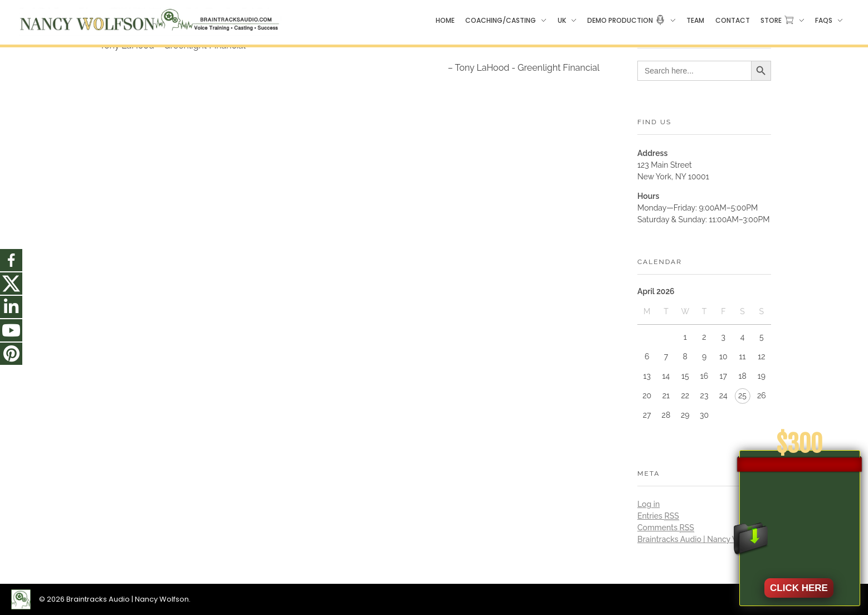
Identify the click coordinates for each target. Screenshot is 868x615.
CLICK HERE (799, 588)
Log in (648, 504)
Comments (666, 528)
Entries (658, 516)
